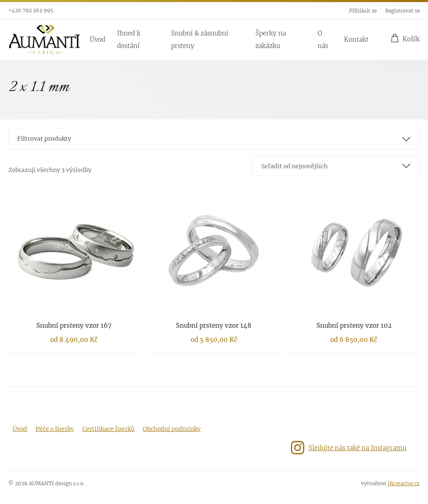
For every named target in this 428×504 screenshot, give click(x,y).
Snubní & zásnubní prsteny (200, 39)
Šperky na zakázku (271, 39)
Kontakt (356, 39)
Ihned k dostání (129, 39)
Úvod (98, 39)
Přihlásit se (363, 11)
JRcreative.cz (404, 483)
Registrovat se (403, 11)
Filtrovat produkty (44, 139)
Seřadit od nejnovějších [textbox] (294, 166)
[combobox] (336, 166)
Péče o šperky (55, 429)
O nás (323, 39)
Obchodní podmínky (172, 429)
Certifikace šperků (108, 429)
